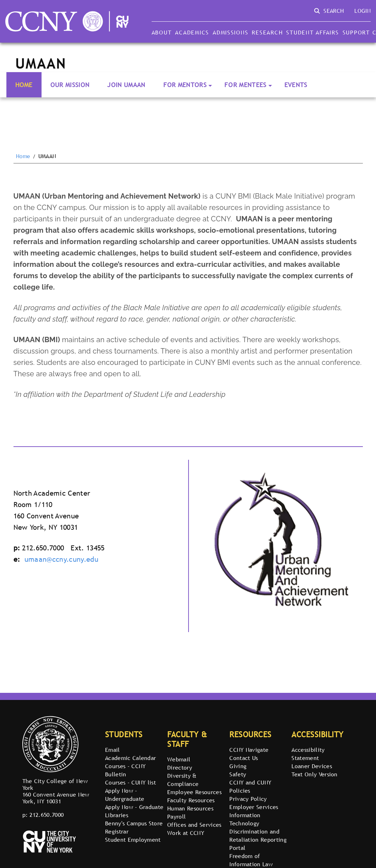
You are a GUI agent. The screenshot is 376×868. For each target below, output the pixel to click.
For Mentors (185, 85)
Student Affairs (312, 32)
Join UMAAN (126, 85)
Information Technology (245, 819)
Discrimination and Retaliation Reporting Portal (258, 840)
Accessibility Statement (308, 754)
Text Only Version (314, 774)
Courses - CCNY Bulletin (125, 770)
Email (113, 750)
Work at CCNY (186, 833)
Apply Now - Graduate (134, 807)
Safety (238, 774)
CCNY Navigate (249, 750)
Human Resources (190, 808)
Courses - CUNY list (130, 782)
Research (267, 32)
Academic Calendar (130, 758)
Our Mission (70, 85)
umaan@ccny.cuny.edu (61, 559)
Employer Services (254, 807)
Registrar (117, 831)
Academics (192, 32)
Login (363, 11)
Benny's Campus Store (134, 823)
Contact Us (244, 758)
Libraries (117, 815)
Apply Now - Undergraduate (125, 795)
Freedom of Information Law (251, 860)
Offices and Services (194, 825)
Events (296, 85)
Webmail (179, 759)
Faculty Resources (191, 800)
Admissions (230, 32)
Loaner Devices (312, 766)
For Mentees (246, 85)
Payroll (176, 816)
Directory (180, 767)
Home (24, 85)
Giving (238, 766)
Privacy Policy (248, 799)
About (162, 32)
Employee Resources (194, 792)
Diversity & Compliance (183, 780)
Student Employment (133, 840)
